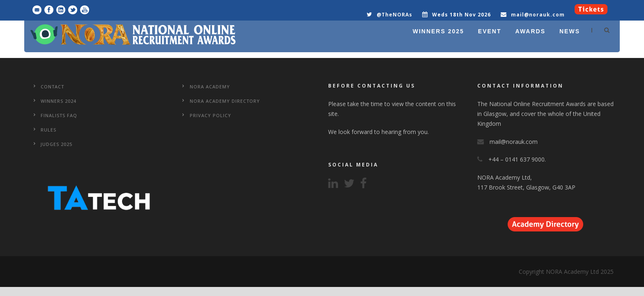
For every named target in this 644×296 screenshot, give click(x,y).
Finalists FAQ (59, 115)
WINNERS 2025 (438, 31)
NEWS (570, 31)
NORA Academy (210, 87)
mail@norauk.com (538, 15)
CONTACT (52, 87)
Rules (48, 130)
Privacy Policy (210, 115)
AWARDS (530, 31)
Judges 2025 (56, 144)
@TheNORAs (394, 15)
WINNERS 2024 (59, 101)
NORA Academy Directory (225, 101)
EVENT (490, 31)
